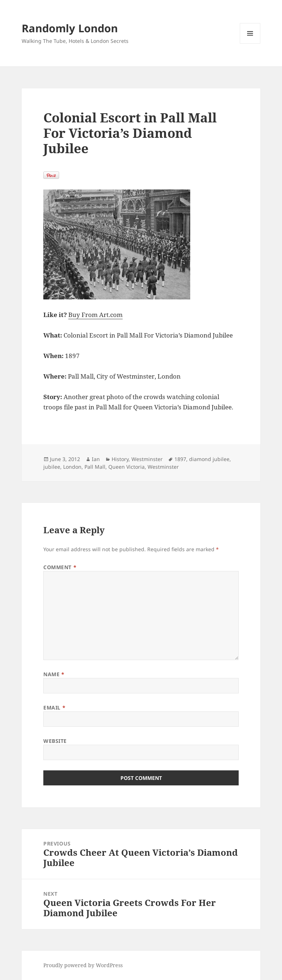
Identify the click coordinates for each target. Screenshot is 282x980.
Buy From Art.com (95, 315)
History (120, 459)
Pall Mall (95, 467)
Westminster (147, 459)
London (72, 467)
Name (54, 674)
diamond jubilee (209, 459)
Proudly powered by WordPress (83, 965)
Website (55, 741)
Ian (96, 459)
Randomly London (70, 28)
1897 (180, 459)
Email (54, 708)
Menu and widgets (250, 43)
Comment (60, 567)
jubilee (52, 467)
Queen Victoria (126, 467)
